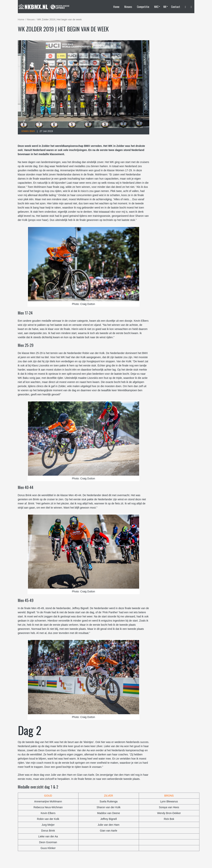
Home (21, 19)
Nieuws (31, 19)
